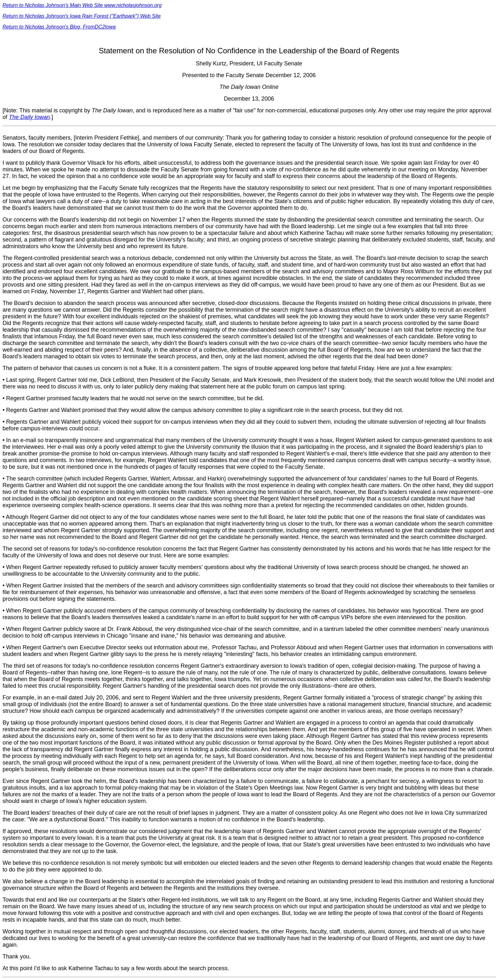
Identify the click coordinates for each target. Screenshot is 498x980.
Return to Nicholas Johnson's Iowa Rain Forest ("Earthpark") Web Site (82, 16)
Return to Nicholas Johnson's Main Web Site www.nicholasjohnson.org (82, 5)
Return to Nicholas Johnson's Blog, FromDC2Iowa (59, 27)
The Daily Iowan (29, 117)
